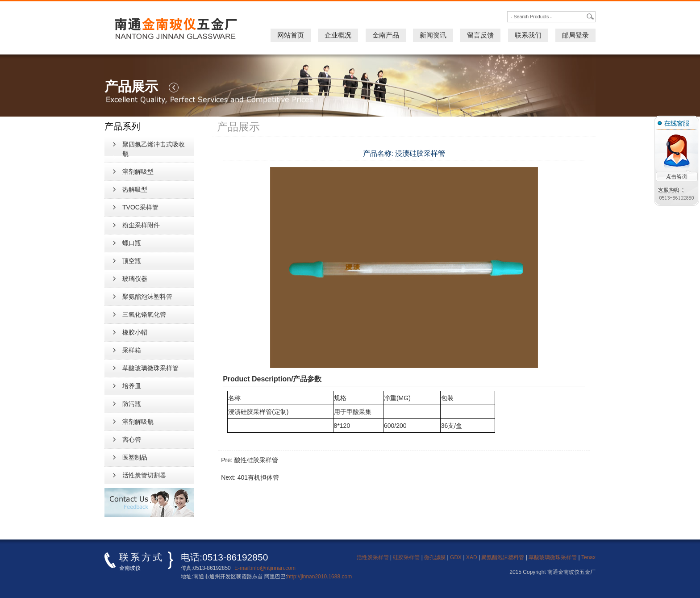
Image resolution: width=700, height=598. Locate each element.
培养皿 (132, 386)
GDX (456, 557)
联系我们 (528, 35)
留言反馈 (480, 35)
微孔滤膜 (435, 557)
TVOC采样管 (140, 207)
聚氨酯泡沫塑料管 (147, 297)
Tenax (588, 557)
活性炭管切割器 (144, 475)
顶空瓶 (132, 261)
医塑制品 (135, 457)
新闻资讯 (433, 35)
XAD (472, 557)
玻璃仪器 (135, 279)
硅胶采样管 (406, 557)
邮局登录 (575, 35)
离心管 (132, 439)
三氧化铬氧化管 (144, 314)
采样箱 (132, 350)
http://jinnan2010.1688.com (319, 577)
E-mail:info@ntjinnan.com (265, 568)
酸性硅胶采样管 (256, 460)
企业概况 (338, 35)
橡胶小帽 (135, 332)
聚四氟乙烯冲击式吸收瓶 (154, 149)
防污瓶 (132, 404)
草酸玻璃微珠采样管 (150, 368)
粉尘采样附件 (141, 225)
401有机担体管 (258, 477)
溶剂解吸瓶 (138, 422)
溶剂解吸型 (138, 171)
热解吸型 (135, 189)
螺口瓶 (132, 243)
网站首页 (291, 35)
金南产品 (386, 35)
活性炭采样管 (373, 557)
